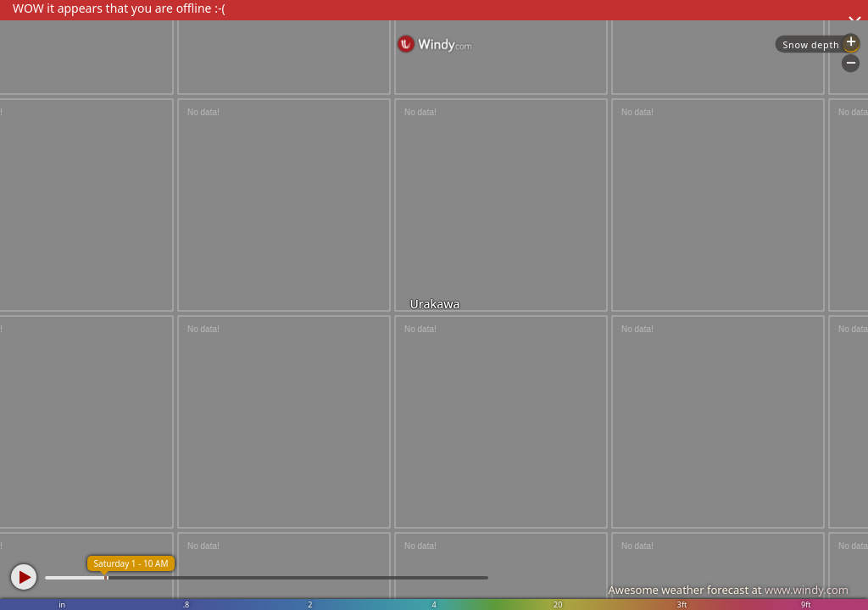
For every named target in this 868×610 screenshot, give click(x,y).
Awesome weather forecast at (728, 590)
